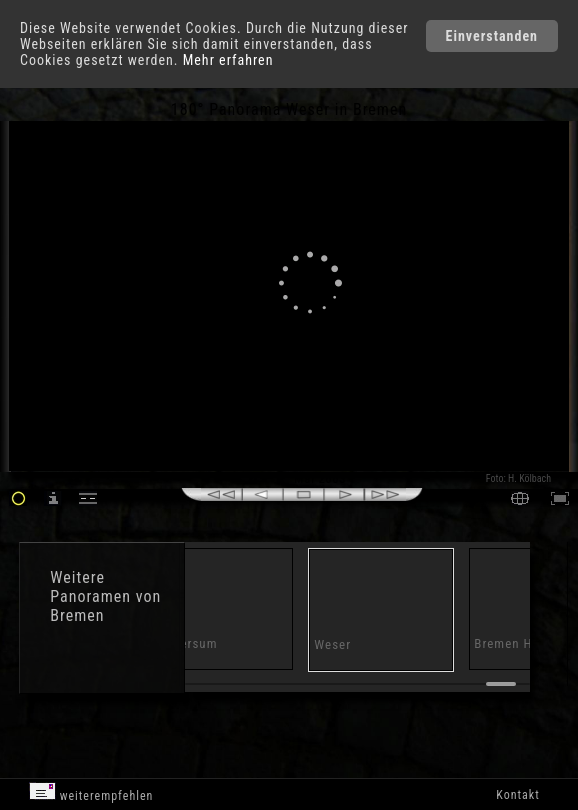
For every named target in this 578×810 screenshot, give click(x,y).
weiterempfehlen (91, 792)
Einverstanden (492, 36)
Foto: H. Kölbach (518, 478)
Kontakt (517, 795)
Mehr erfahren (228, 60)
